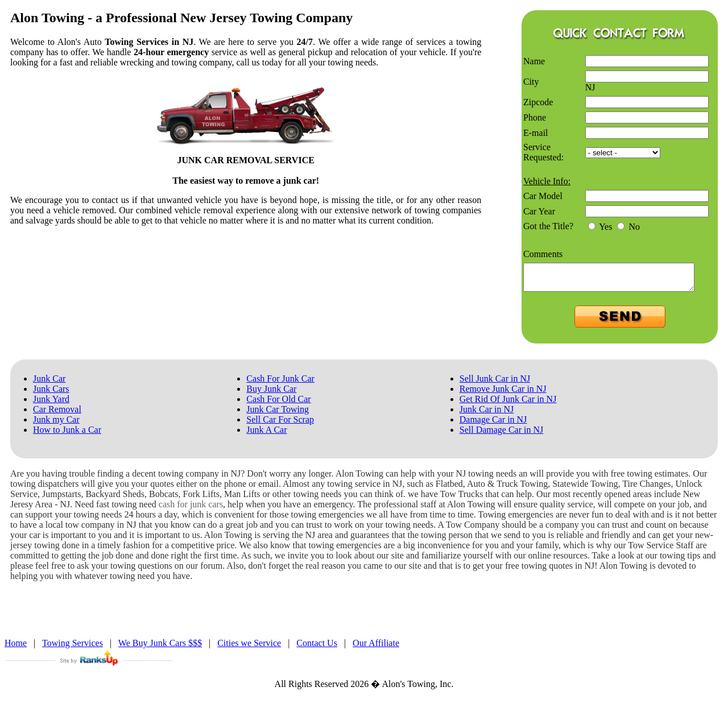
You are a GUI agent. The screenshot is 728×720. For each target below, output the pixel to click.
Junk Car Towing (278, 414)
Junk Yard (51, 404)
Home (16, 648)
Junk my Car (56, 425)
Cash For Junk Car (280, 384)
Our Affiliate (376, 648)
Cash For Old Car (278, 404)
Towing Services (73, 648)
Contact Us (317, 648)
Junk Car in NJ (487, 414)
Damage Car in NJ (493, 425)
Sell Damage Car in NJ (502, 435)
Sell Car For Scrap (280, 425)
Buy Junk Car (271, 394)
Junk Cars (51, 394)
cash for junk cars (191, 509)
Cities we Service (249, 648)
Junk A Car (266, 435)
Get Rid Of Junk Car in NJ (508, 404)
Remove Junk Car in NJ (503, 394)
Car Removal (57, 414)
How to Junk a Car (67, 435)
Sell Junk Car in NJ (495, 384)
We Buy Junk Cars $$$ (160, 648)
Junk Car (49, 384)
